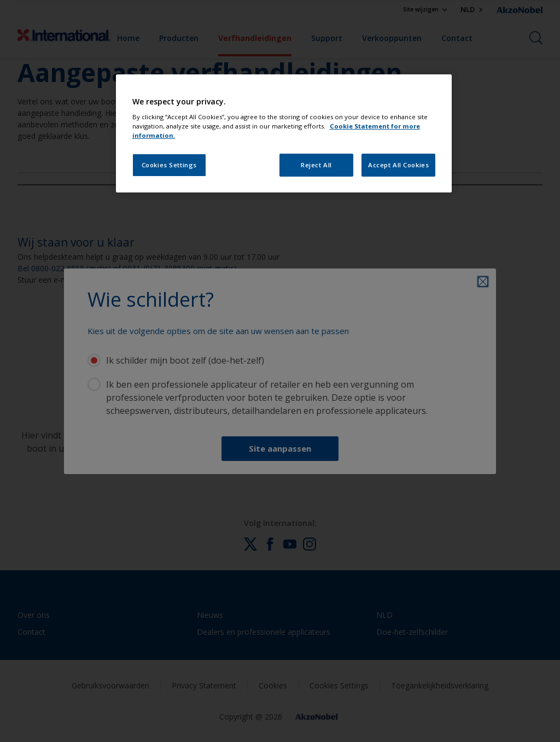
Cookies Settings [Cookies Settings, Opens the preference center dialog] (169, 165)
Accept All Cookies (398, 165)
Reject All (316, 165)
